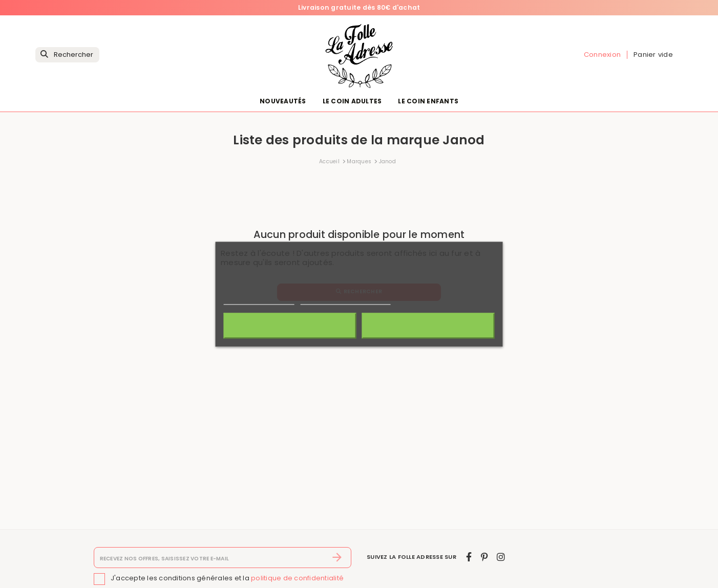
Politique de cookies (259, 300)
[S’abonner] (337, 558)
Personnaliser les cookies (345, 300)
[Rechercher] (67, 55)
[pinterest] (484, 557)
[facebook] (469, 557)
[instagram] (501, 557)
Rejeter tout (290, 325)
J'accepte (428, 325)
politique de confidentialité (297, 578)
